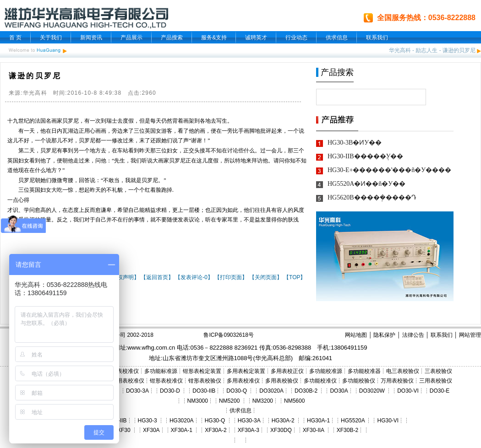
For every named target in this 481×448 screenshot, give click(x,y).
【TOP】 (295, 277)
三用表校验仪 (436, 381)
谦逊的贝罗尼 (459, 50)
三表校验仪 (438, 371)
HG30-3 (148, 421)
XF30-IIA (314, 430)
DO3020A (271, 391)
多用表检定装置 (246, 371)
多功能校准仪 (320, 381)
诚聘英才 (256, 38)
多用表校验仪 (282, 381)
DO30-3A (137, 391)
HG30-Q (215, 421)
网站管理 (470, 335)
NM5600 (294, 401)
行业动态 (296, 38)
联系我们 (377, 38)
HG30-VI (388, 421)
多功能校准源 (326, 371)
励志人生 (426, 50)
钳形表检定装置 (202, 371)
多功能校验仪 (359, 381)
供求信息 (337, 38)
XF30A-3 (249, 430)
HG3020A (182, 421)
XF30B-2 (347, 430)
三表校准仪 (125, 371)
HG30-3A (249, 421)
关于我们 (51, 38)
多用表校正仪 (287, 371)
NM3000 (198, 401)
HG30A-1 (318, 421)
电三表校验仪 (403, 371)
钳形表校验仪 (205, 381)
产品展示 (131, 38)
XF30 (124, 430)
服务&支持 (214, 38)
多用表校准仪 (243, 381)
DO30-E (440, 391)
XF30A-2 (216, 430)
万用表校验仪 (397, 381)
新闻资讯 (91, 38)
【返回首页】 (157, 277)
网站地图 (356, 335)
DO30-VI (408, 391)
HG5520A (353, 421)
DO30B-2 (306, 391)
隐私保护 (384, 335)
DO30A (339, 391)
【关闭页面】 (266, 277)
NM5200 (229, 401)
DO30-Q (237, 391)
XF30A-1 (182, 430)
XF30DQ (281, 430)
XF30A (151, 430)
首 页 (15, 38)
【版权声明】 (123, 277)
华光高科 (400, 50)
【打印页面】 (231, 277)
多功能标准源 (161, 371)
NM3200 (263, 401)
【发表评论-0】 (194, 277)
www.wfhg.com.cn (151, 348)
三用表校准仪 (128, 381)
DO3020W (372, 391)
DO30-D (170, 391)
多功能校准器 (364, 371)
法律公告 (413, 335)
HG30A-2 (283, 421)
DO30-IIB (204, 391)
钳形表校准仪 (166, 381)
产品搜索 (172, 38)
